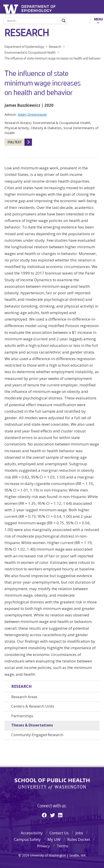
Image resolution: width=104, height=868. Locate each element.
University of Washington (12, 8)
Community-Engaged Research (37, 735)
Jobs (79, 833)
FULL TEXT (15, 142)
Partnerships (22, 716)
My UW (54, 839)
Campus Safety (27, 839)
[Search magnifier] (64, 21)
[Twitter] (52, 815)
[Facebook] (44, 815)
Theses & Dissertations (32, 725)
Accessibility (32, 833)
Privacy (44, 846)
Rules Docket (79, 839)
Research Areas (24, 697)
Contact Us (59, 833)
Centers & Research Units (33, 706)
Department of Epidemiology (39, 7)
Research (21, 686)
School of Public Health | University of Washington (52, 784)
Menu (98, 19)
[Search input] (33, 21)
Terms (62, 846)
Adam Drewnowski (32, 114)
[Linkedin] (60, 815)
